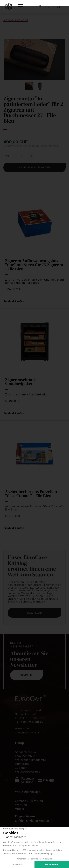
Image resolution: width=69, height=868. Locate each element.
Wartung (21, 805)
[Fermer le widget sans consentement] (15, 829)
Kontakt (20, 728)
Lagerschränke (25, 756)
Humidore (22, 764)
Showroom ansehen (28, 733)
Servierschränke (26, 752)
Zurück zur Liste (16, 20)
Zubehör (21, 768)
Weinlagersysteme (28, 772)
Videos (20, 809)
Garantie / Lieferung (29, 801)
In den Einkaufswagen (34, 167)
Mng (6, 156)
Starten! (26, 675)
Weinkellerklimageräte (30, 760)
